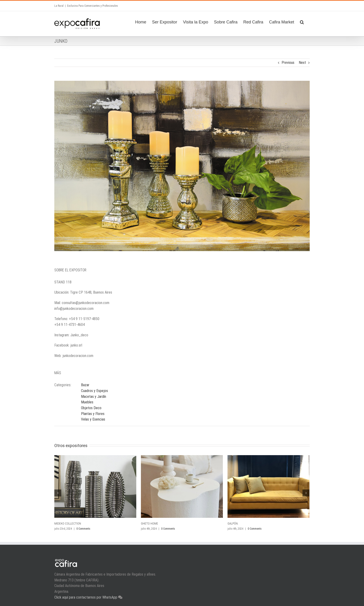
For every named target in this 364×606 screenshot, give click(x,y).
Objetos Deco (91, 408)
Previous (288, 63)
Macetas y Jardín (94, 397)
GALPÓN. (233, 523)
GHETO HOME (149, 523)
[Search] (302, 21)
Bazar (85, 385)
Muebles (87, 402)
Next (302, 63)
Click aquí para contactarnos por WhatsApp (86, 597)
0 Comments (83, 529)
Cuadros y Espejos (94, 391)
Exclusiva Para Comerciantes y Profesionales (93, 6)
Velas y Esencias (93, 419)
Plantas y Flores (93, 414)
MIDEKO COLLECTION (68, 523)
